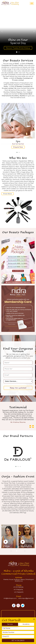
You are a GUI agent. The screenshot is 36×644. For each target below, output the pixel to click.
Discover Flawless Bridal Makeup (18, 48)
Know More (8, 194)
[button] (17, 152)
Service (10, 624)
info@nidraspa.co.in (10, 598)
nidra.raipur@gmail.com (26, 598)
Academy (26, 624)
